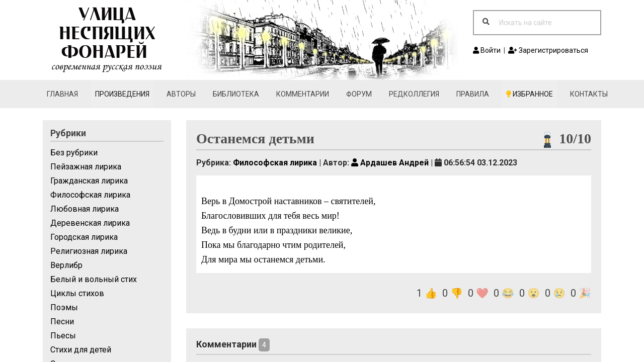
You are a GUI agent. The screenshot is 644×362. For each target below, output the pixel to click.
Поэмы (64, 307)
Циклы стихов (77, 293)
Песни (62, 322)
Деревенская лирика (90, 223)
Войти (487, 50)
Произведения (122, 94)
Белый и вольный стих (94, 279)
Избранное (530, 94)
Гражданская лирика (89, 181)
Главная (62, 94)
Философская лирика (90, 195)
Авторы (181, 94)
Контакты (589, 94)
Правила (473, 94)
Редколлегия (414, 94)
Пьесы (63, 336)
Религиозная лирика (89, 251)
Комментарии (303, 94)
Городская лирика (84, 237)
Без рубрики (74, 153)
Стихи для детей (81, 350)
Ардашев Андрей (390, 163)
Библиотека (236, 94)
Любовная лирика (85, 209)
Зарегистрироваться (548, 50)
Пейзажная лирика (86, 167)
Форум (359, 94)
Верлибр (66, 265)
